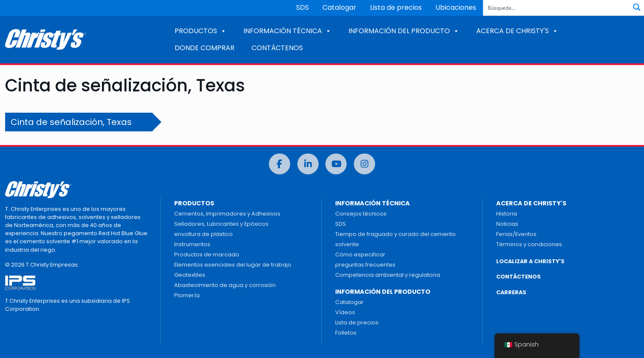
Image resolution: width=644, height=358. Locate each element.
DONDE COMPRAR (205, 48)
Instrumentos (192, 244)
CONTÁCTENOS (277, 48)
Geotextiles (190, 275)
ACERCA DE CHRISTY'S (517, 31)
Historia (507, 214)
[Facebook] (280, 164)
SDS (302, 7)
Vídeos (345, 312)
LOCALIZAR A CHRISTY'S (530, 261)
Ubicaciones (456, 7)
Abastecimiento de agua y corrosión (225, 285)
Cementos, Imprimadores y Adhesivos (227, 214)
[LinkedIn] (308, 164)
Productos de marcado (207, 254)
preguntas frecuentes (365, 265)
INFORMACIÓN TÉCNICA (287, 31)
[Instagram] (364, 164)
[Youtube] (336, 164)
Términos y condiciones (529, 244)
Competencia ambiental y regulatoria (388, 275)
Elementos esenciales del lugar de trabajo (233, 265)
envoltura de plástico (203, 234)
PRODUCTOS (201, 31)
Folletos (346, 333)
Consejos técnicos (361, 214)
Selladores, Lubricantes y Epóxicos (221, 224)
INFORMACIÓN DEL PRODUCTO (404, 31)
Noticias (507, 224)
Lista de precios (396, 7)
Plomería (187, 295)
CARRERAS (511, 292)
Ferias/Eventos (516, 234)
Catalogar (339, 7)
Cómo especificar (360, 254)
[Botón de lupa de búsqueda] (637, 7)
